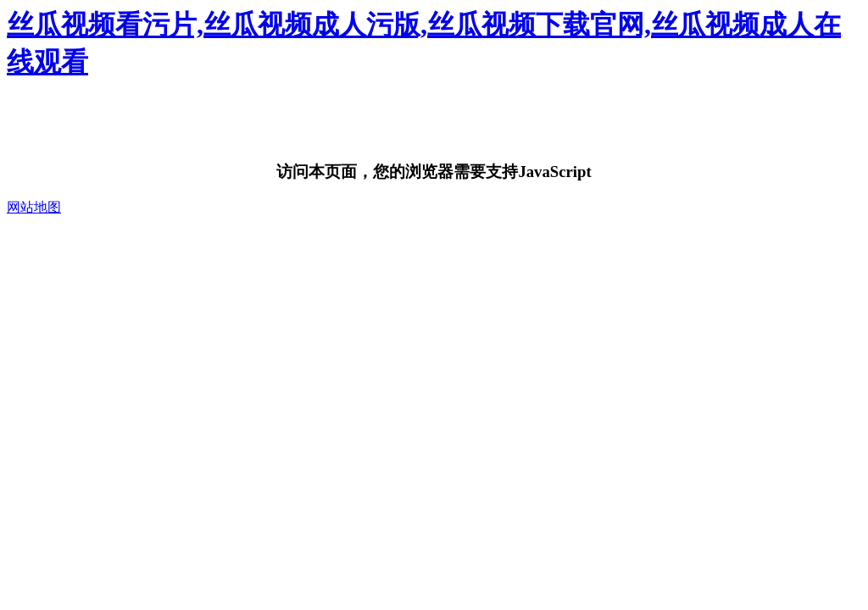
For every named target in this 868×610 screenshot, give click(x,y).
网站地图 (34, 207)
